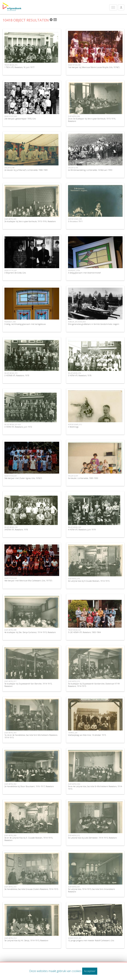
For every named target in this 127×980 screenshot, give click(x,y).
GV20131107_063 (11, 116)
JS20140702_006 (74, 116)
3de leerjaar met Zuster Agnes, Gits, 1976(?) (23, 478)
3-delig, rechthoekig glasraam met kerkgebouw (25, 324)
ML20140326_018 (11, 527)
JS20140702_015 (74, 681)
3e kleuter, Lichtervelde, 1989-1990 (83, 478)
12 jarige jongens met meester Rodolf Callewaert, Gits (91, 940)
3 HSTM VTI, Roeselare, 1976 (80, 375)
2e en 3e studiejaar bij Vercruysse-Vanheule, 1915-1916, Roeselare (92, 120)
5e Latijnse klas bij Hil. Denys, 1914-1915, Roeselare (26, 940)
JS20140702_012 (74, 835)
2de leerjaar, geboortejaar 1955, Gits (20, 119)
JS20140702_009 (10, 835)
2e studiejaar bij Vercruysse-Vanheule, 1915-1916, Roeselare (30, 221)
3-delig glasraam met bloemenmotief (84, 273)
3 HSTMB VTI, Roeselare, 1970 (17, 375)
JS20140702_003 (10, 733)
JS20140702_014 (10, 938)
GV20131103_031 (11, 476)
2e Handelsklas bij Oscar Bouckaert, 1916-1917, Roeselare (29, 786)
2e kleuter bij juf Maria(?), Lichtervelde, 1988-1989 (26, 170)
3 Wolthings (73, 427)
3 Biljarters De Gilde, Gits (15, 273)
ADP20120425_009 (75, 219)
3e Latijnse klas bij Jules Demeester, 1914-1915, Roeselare (92, 838)
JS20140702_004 (74, 784)
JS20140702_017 (10, 681)
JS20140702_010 (10, 887)
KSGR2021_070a (74, 270)
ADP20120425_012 (75, 424)
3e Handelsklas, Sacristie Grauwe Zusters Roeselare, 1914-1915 (31, 889)
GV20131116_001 (11, 270)
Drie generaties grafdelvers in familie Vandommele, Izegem (94, 324)
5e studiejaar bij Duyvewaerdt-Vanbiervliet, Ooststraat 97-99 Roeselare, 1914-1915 (94, 685)
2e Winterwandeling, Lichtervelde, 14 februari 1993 (90, 170)
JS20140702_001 (74, 887)
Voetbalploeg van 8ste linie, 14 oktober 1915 (87, 735)
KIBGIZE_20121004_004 (77, 322)
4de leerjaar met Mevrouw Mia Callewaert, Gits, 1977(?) (28, 581)
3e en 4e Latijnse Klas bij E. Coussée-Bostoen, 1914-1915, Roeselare (29, 839)
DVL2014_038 (9, 168)
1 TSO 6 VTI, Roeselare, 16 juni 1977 (19, 67)
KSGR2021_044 (10, 322)
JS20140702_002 (10, 784)
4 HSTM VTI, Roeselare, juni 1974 (82, 529)
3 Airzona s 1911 (75, 221)
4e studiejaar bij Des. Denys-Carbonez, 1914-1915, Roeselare (30, 632)
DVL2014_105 (73, 168)
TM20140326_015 (11, 65)
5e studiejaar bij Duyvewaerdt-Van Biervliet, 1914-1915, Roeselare (28, 685)
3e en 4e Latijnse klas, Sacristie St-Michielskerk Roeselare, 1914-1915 (95, 787)
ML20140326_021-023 (12, 424)
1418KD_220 (73, 733)
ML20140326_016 (74, 373)
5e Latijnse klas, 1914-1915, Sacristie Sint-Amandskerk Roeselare (91, 890)
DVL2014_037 (73, 476)
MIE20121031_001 (75, 938)
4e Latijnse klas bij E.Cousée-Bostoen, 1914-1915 (89, 581)
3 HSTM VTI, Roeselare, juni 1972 (18, 427)
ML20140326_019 (11, 373)
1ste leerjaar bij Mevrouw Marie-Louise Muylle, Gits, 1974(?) (94, 67)
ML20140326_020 (74, 527)
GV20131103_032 (11, 578)
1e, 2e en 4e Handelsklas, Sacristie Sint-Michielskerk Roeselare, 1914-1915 (31, 736)
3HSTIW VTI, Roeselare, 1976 (16, 529)
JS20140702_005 (10, 219)
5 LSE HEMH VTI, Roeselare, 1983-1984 (84, 632)
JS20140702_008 (10, 630)
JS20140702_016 (74, 579)
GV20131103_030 (74, 65)
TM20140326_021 (74, 630)
